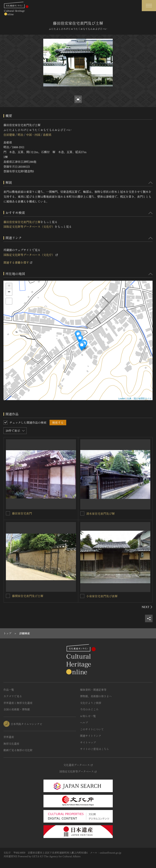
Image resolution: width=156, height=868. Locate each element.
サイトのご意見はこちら (95, 749)
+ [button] (9, 286)
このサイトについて (92, 729)
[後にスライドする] (147, 607)
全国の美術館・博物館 (17, 709)
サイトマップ (88, 742)
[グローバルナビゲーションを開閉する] (149, 6)
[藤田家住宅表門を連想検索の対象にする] (8, 513)
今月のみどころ (89, 709)
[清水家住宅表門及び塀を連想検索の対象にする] (82, 513)
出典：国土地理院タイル (139, 399)
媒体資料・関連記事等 (93, 690)
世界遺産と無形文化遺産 (18, 703)
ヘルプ (84, 722)
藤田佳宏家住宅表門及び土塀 (22, 222)
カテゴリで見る (13, 696)
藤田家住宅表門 (22, 513)
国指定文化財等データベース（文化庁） (29, 227)
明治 (20, 135)
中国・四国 (33, 135)
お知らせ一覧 (88, 716)
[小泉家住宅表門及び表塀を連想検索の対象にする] (82, 596)
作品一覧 (9, 690)
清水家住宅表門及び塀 (101, 513)
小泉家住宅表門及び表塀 (102, 596)
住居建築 (9, 135)
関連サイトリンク (91, 736)
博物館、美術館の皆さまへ (96, 696)
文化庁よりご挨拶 (91, 703)
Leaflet (122, 399)
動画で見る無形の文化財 (18, 750)
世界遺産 (9, 737)
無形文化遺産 (11, 744)
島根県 (47, 135)
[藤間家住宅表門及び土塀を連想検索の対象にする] (8, 596)
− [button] (9, 292)
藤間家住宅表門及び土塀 (28, 596)
